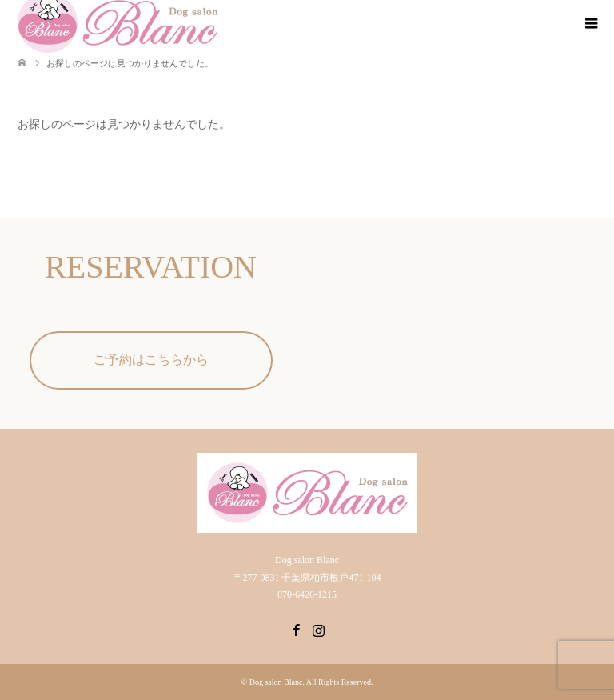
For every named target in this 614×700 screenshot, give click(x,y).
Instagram (318, 629)
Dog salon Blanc (276, 682)
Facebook (296, 629)
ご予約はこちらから (151, 360)
